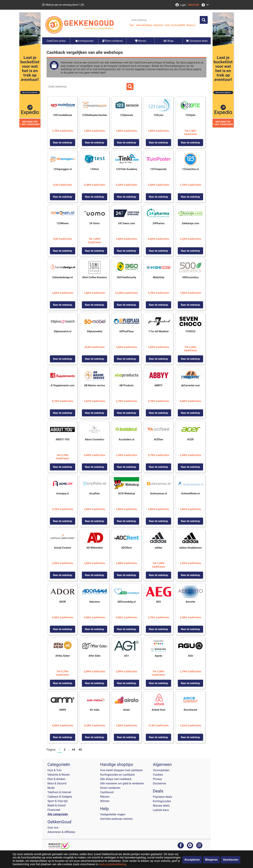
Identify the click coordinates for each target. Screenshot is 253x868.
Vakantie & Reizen (59, 775)
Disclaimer (159, 783)
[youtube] (190, 845)
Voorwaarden (161, 770)
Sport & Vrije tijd (57, 801)
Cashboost (107, 792)
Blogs (169, 41)
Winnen (105, 801)
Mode (51, 788)
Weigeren (211, 860)
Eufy (167, 25)
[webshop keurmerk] (59, 848)
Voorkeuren (231, 860)
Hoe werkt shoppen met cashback (121, 770)
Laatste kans (161, 810)
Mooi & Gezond (57, 783)
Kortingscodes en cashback (117, 775)
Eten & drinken (56, 779)
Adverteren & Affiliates (61, 832)
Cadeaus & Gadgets (60, 797)
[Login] (181, 5)
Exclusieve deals (197, 41)
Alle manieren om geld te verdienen (122, 783)
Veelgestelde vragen (113, 814)
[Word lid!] (194, 5)
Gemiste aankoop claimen (116, 819)
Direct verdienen (110, 788)
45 (80, 750)
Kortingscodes (162, 801)
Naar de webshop (63, 143)
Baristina (159, 25)
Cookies (158, 775)
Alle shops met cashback (116, 779)
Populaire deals (163, 797)
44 (73, 750)
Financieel (54, 810)
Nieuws (105, 797)
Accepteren (192, 860)
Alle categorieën (58, 814)
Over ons (53, 828)
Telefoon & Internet (59, 792)
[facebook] (181, 845)
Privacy (157, 779)
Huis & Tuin (54, 770)
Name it (191, 25)
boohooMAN (178, 25)
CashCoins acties (56, 41)
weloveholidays (144, 25)
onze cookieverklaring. (113, 864)
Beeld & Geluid (56, 805)
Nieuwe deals (161, 806)
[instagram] (199, 845)
